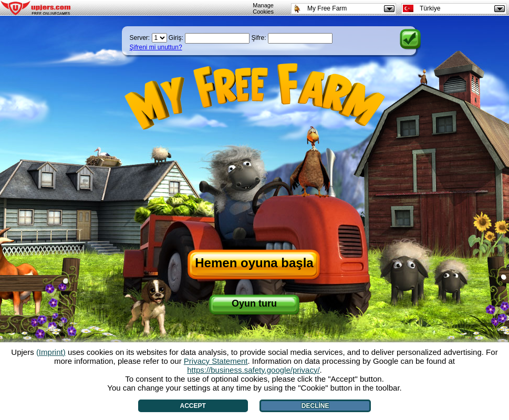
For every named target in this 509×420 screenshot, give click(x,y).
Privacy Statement (216, 361)
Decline (315, 406)
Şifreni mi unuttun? (156, 47)
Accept (193, 406)
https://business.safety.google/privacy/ (253, 370)
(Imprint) (51, 352)
